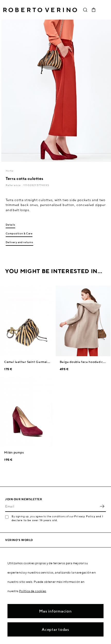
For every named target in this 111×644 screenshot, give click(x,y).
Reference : (15, 185)
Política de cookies (33, 591)
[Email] (52, 506)
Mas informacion (55, 611)
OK (102, 506)
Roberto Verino (40, 10)
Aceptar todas (55, 629)
